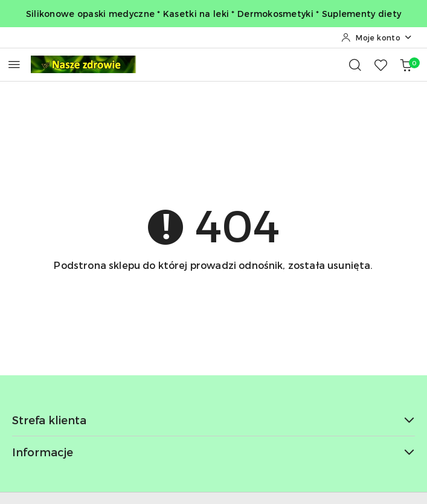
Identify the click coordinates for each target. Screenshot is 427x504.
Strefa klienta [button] (213, 420)
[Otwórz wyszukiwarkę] (355, 65)
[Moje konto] (377, 37)
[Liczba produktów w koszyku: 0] (406, 65)
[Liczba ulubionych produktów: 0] (380, 65)
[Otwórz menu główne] (14, 64)
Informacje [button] (213, 452)
